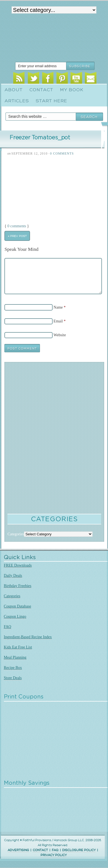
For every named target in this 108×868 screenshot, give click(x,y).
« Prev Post (17, 236)
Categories (12, 596)
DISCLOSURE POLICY (79, 850)
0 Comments (62, 153)
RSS (19, 79)
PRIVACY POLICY (54, 855)
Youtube (76, 79)
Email (91, 79)
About (14, 90)
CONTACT (40, 850)
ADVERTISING (18, 850)
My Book (72, 90)
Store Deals (13, 678)
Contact (41, 90)
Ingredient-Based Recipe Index (28, 637)
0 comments (17, 226)
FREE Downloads (18, 565)
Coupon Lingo (15, 617)
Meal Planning (15, 657)
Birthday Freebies (18, 586)
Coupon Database (17, 606)
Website (60, 335)
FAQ (8, 627)
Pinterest (62, 79)
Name (58, 307)
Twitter (33, 79)
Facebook (48, 79)
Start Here (52, 101)
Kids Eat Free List (18, 647)
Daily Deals (13, 576)
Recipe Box (13, 668)
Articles (17, 101)
